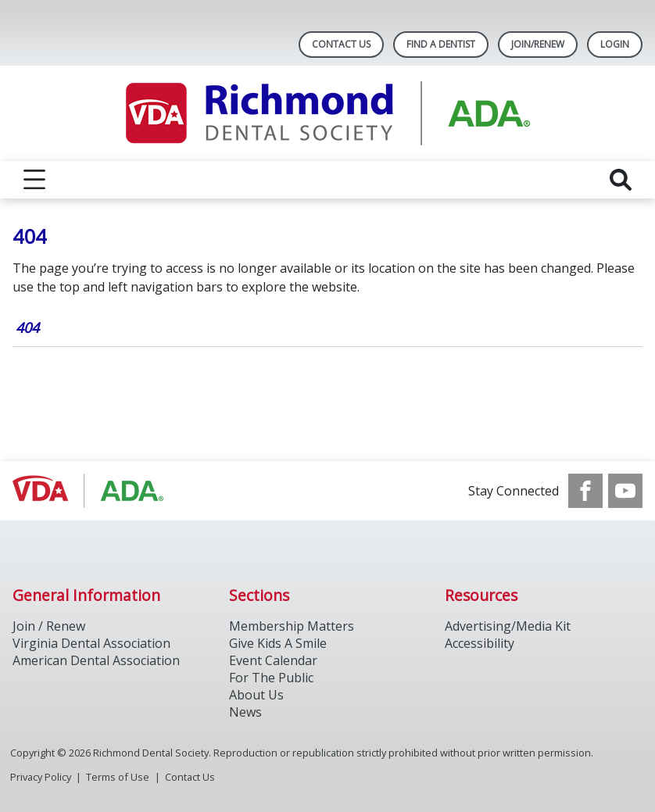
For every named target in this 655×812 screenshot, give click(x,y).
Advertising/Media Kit (508, 626)
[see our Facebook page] (585, 491)
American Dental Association (96, 660)
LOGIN (615, 44)
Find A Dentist (441, 44)
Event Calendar (273, 660)
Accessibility (480, 643)
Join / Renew (49, 626)
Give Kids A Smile (278, 643)
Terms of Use (118, 777)
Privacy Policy (41, 777)
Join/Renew (538, 44)
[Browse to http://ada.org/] (92, 491)
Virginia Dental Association (91, 643)
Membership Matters (292, 626)
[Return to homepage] (328, 113)
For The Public (271, 678)
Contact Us (341, 44)
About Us (256, 695)
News (245, 712)
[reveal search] (621, 180)
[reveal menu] (34, 180)
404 (27, 327)
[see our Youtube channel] (625, 491)
